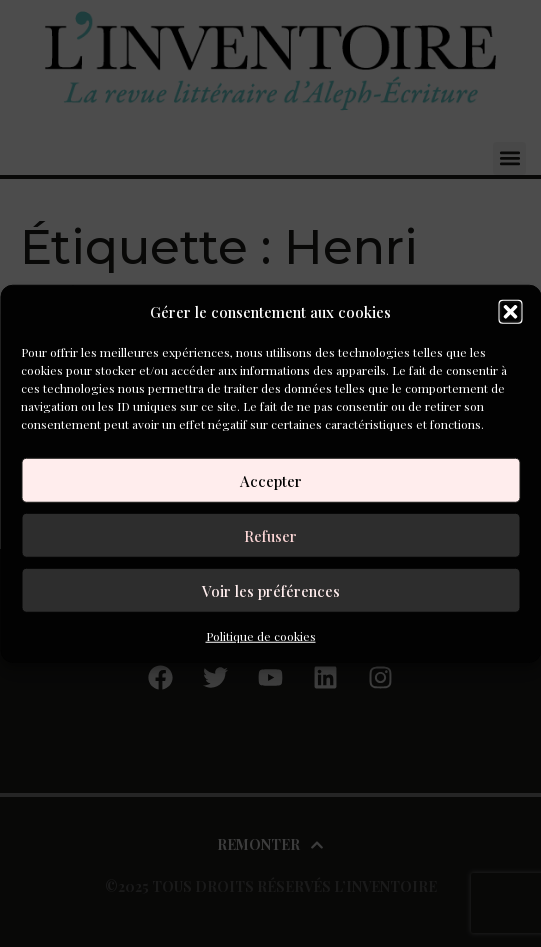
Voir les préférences (271, 590)
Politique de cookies (261, 636)
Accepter (271, 480)
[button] (510, 312)
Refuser (270, 535)
